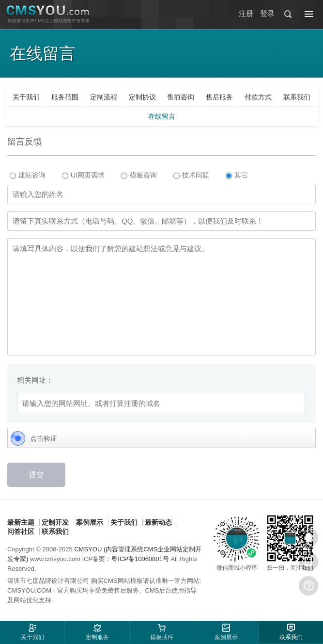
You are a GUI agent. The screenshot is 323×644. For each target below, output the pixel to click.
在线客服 (308, 537)
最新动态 (158, 522)
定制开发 (55, 522)
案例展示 (90, 522)
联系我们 (55, 531)
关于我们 (124, 522)
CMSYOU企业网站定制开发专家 (48, 15)
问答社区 (21, 531)
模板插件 (162, 637)
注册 (246, 13)
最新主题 (21, 522)
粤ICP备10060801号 (140, 559)
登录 (267, 13)
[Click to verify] (161, 438)
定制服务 (97, 637)
